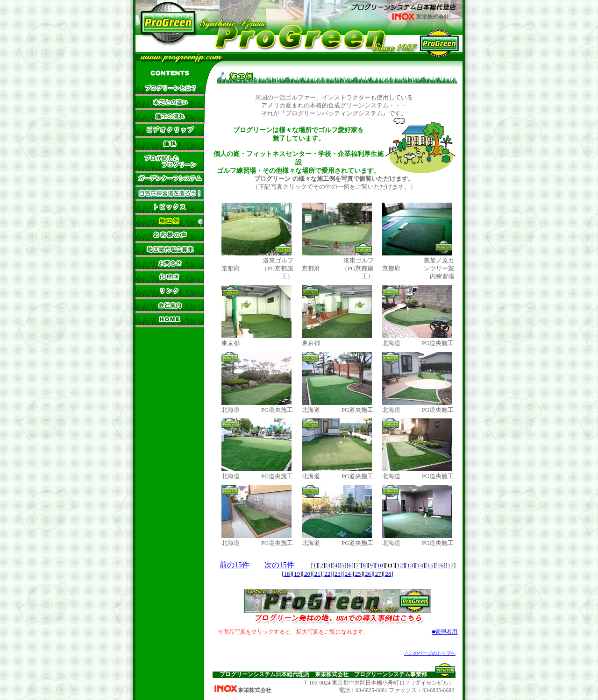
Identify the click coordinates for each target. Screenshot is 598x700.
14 (420, 565)
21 (317, 574)
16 (440, 565)
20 (307, 574)
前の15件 (235, 565)
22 (327, 574)
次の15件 (279, 565)
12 (400, 565)
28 (388, 574)
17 (451, 565)
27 (378, 574)
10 (380, 565)
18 (287, 574)
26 (368, 574)
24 (348, 574)
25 (358, 574)
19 (297, 574)
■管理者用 (445, 632)
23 (338, 574)
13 (410, 565)
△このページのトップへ (430, 653)
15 (431, 565)
